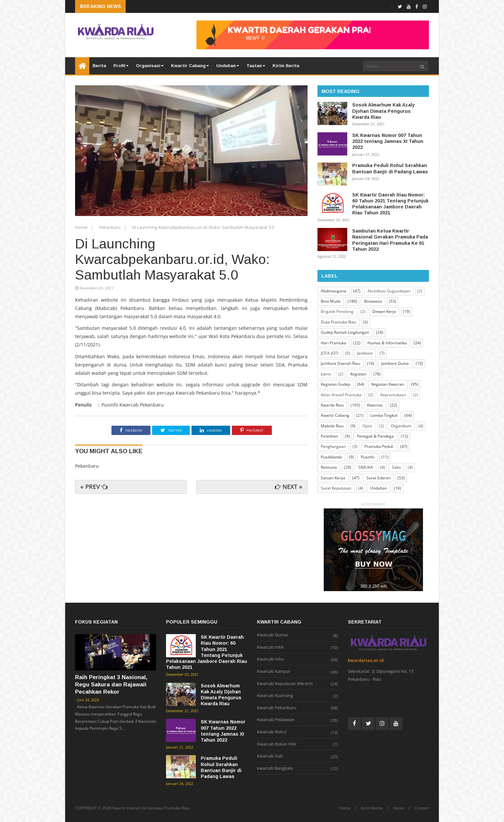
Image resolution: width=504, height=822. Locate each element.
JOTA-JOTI (330, 353)
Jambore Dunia (395, 363)
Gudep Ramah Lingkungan (345, 332)
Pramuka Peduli (379, 446)
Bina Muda (331, 301)
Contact (422, 808)
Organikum (401, 426)
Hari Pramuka (334, 343)
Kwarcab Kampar (274, 671)
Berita (99, 66)
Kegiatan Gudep (336, 384)
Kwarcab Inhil (270, 647)
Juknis (326, 374)
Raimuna (329, 467)
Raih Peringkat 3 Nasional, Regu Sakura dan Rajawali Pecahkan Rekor (111, 685)
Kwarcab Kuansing (275, 696)
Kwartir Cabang (190, 66)
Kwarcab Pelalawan (276, 720)
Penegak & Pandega (375, 436)
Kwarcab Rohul (272, 732)
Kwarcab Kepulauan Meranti (285, 684)
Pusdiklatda (331, 457)
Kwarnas (375, 405)
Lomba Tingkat (384, 415)
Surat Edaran (378, 478)
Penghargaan (333, 446)
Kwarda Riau (332, 405)
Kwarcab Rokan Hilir (277, 744)
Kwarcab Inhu (271, 659)
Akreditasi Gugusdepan (389, 291)
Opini (367, 426)
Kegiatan (358, 374)
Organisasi (150, 66)
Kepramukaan (393, 395)
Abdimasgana (334, 291)
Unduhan (228, 66)
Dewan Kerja (384, 311)
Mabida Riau (332, 426)
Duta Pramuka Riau (338, 322)
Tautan (256, 66)
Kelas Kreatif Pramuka (341, 395)
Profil (121, 66)
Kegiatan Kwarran (388, 384)
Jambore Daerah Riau (340, 363)
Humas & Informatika (387, 343)
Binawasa (373, 301)
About (399, 808)
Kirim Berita (286, 66)
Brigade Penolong (337, 311)
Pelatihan (329, 436)
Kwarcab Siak (270, 756)
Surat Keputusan (336, 488)
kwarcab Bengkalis (275, 768)
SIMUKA (366, 467)
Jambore (365, 353)
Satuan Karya (333, 478)
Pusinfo (368, 457)
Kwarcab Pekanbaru (277, 708)
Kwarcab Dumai (272, 635)
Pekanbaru (110, 227)
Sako (396, 467)
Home (82, 227)
